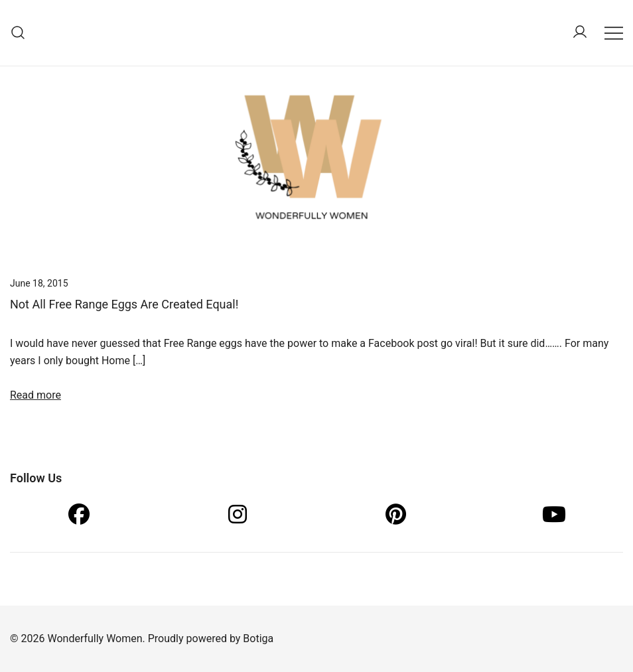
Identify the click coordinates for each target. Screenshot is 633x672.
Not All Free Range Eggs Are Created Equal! (124, 304)
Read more (35, 395)
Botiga (258, 638)
